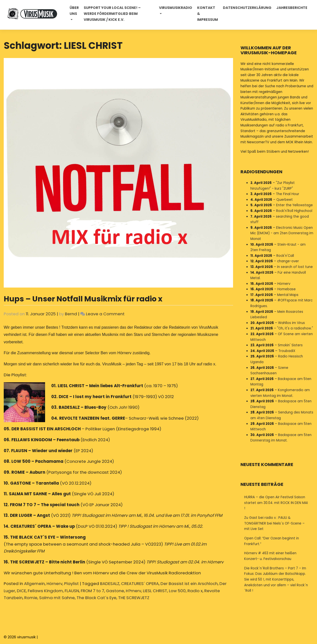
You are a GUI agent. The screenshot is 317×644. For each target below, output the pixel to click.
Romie (31, 598)
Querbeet (285, 200)
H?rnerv (133, 591)
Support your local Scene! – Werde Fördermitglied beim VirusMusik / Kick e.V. (112, 14)
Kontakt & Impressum (207, 14)
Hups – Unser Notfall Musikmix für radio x (83, 299)
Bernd (71, 314)
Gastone (115, 591)
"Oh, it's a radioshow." (295, 328)
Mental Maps (288, 295)
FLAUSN (72, 591)
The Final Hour (288, 194)
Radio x (195, 591)
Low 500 (177, 591)
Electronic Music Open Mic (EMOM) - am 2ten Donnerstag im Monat (282, 233)
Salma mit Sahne (57, 598)
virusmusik (26, 637)
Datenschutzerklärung (247, 8)
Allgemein (34, 584)
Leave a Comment (105, 314)
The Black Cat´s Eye (96, 598)
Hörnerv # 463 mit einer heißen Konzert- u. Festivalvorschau (270, 556)
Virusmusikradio (175, 8)
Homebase (287, 289)
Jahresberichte (292, 8)
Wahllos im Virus (291, 323)
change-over (288, 261)
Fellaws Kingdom (45, 591)
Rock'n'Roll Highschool (294, 211)
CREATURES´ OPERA (140, 584)
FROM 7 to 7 (92, 591)
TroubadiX (287, 351)
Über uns (74, 11)
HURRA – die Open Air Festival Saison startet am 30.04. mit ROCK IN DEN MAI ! (276, 503)
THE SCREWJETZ (134, 598)
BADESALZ (110, 584)
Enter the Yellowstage (294, 205)
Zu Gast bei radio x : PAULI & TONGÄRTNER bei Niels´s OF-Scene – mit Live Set (274, 523)
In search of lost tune (295, 267)
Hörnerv (54, 584)
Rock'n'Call (285, 256)
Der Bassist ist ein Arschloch (189, 584)
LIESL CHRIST (155, 591)
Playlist (71, 584)
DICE (21, 591)
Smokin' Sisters (290, 345)
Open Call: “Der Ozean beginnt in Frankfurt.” (272, 541)
